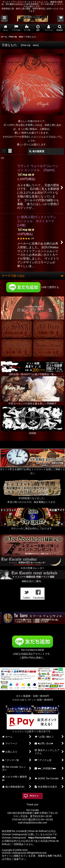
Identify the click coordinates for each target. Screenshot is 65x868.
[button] (4, 19)
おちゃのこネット (27, 866)
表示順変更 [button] (37, 151)
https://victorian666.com (42, 838)
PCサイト (34, 796)
